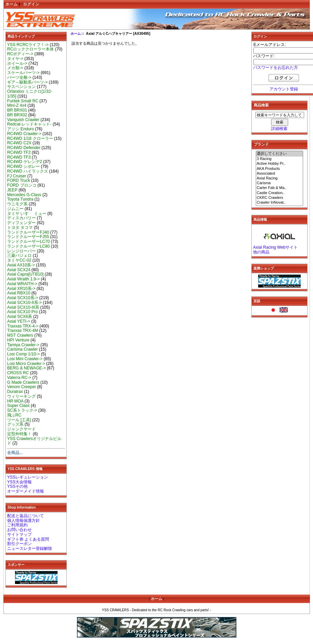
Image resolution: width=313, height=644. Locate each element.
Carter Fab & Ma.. (280, 188)
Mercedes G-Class (24, 195)
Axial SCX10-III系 (23, 307)
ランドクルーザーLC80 (28, 246)
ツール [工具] (19, 420)
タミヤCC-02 (19, 260)
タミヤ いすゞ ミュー (27, 214)
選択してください (280, 154)
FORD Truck (19, 180)
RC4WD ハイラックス (28, 171)
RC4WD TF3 (19, 157)
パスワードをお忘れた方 (276, 68)
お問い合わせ (19, 530)
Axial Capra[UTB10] (25, 274)
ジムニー (15, 209)
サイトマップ (19, 535)
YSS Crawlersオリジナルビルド (34, 441)
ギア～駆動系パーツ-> (27, 82)
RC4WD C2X (19, 143)
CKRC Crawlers (280, 198)
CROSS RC (18, 373)
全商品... (15, 453)
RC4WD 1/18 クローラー (30, 138)
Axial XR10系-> (21, 289)
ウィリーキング (21, 396)
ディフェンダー (21, 223)
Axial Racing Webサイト (275, 247)
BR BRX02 (17, 115)
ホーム (12, 4)
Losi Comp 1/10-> (24, 354)
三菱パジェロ (19, 255)
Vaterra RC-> (19, 378)
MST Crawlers (20, 335)
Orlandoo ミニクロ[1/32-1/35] (30, 94)
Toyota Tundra (20, 199)
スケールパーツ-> (23, 73)
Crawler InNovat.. (280, 203)
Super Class (18, 406)
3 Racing (280, 159)
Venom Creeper (22, 387)
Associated (280, 174)
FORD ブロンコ (22, 185)
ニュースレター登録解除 (30, 548)
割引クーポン (19, 544)
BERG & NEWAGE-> (26, 368)
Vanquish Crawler (23, 120)
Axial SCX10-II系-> (25, 303)
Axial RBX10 (19, 293)
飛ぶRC (14, 415)
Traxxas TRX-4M (23, 331)
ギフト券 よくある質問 (28, 539)
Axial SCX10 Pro (22, 312)
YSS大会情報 (19, 482)
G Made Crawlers (23, 382)
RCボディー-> (20, 54)
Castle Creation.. (280, 193)
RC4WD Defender (24, 148)
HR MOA (15, 401)
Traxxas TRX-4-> (23, 326)
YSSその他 (17, 486)
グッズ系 (15, 424)
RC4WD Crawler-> (24, 134)
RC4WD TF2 (19, 152)
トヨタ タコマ (20, 228)
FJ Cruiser (17, 176)
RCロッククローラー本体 (30, 49)
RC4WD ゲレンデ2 (25, 162)
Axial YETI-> (19, 321)
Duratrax (15, 392)
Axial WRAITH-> (22, 284)
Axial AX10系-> (21, 265)
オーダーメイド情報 (26, 491)
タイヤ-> (15, 59)
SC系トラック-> (22, 410)
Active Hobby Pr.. (280, 164)
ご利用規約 (17, 525)
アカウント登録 (284, 89)
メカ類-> (15, 68)
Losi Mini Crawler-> (25, 359)
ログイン (31, 4)
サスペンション (21, 87)
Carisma (280, 183)
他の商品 (261, 252)
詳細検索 (279, 129)
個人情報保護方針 (24, 521)
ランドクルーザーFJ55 (28, 237)
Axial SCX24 (19, 270)
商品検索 (261, 105)
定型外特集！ (19, 434)
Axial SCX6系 (20, 317)
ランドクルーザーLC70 (28, 241)
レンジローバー (21, 251)
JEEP (12, 190)
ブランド (261, 144)
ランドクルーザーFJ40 (28, 232)
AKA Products (280, 169)
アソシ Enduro (20, 129)
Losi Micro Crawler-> (26, 364)
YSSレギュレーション (28, 477)
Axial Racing (280, 178)
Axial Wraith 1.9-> (24, 279)
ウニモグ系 (17, 204)
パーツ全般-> (19, 77)
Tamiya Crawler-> (23, 345)
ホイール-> (17, 63)
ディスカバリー (21, 218)
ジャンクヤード (21, 429)
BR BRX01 (17, 110)
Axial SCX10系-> (23, 298)
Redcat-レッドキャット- (29, 124)
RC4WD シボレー (24, 166)
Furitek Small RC (23, 101)
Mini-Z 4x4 (17, 105)
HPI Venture (18, 340)
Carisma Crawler (22, 349)
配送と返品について (26, 516)
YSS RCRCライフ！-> (28, 45)
